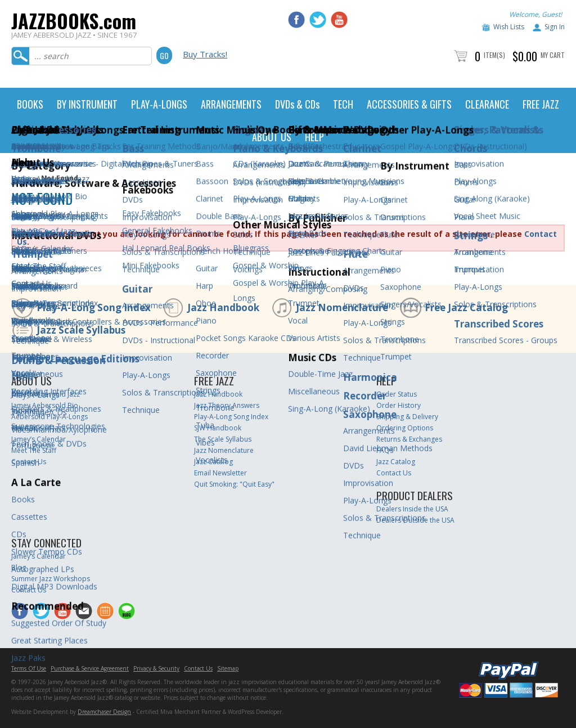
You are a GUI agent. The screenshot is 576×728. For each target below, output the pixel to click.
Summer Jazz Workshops (51, 579)
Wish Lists (509, 27)
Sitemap (228, 668)
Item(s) (494, 55)
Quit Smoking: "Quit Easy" (234, 484)
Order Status (397, 394)
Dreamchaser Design (104, 712)
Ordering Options (405, 428)
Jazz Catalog (213, 462)
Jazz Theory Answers (227, 405)
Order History (399, 405)
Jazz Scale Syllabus (81, 330)
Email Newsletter (220, 473)
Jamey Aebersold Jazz (46, 394)
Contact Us (29, 462)
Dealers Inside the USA (412, 509)
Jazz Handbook (223, 307)
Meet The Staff (34, 450)
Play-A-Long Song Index (94, 307)
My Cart (553, 55)
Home (21, 178)
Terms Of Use (29, 668)
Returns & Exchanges (409, 439)
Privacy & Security (156, 668)
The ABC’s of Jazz (38, 428)
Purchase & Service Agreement (90, 668)
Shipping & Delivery (407, 417)
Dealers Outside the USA (415, 520)
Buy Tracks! (205, 54)
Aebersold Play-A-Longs (49, 417)
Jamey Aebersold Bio (45, 405)
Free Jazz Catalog (466, 307)
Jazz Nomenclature (342, 307)
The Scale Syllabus (223, 439)
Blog (19, 567)
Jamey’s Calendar (39, 439)
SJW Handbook (218, 428)
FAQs (385, 450)
